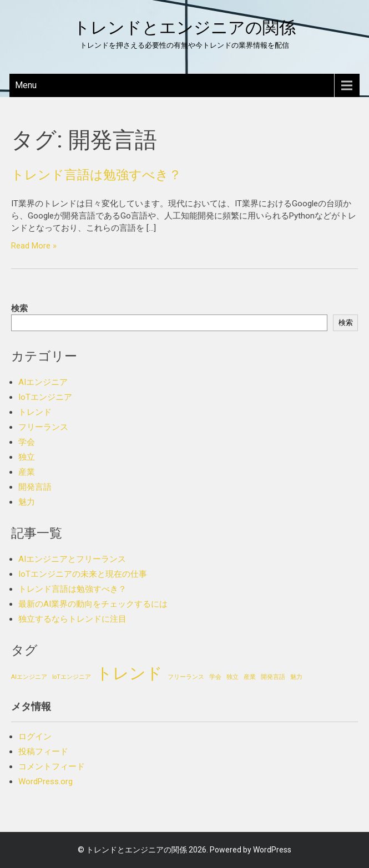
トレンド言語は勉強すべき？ (96, 175)
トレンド (35, 412)
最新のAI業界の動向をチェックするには (93, 604)
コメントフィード (52, 767)
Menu (26, 85)
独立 (27, 457)
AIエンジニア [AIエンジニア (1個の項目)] (29, 677)
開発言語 (35, 487)
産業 (27, 472)
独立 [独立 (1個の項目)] (232, 677)
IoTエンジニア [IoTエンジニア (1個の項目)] (72, 677)
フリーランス (43, 427)
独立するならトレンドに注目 (72, 619)
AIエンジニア (43, 382)
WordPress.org (46, 781)
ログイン (35, 737)
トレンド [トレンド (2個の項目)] (129, 673)
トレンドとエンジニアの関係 (184, 27)
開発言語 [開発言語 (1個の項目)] (273, 677)
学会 (27, 442)
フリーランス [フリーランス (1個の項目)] (186, 677)
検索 (19, 308)
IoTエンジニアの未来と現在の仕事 (83, 574)
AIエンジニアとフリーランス (72, 559)
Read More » (34, 246)
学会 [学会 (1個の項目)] (215, 677)
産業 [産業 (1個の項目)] (250, 677)
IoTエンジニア (45, 397)
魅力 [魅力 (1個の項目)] (296, 677)
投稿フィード (43, 752)
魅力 (27, 502)
